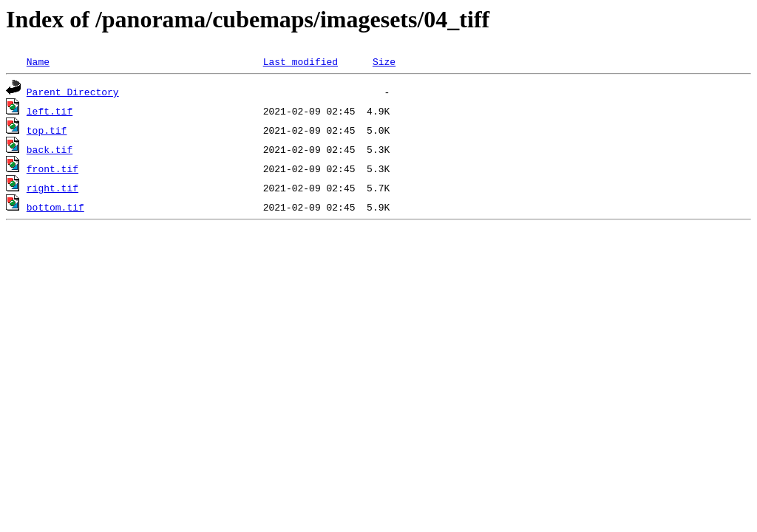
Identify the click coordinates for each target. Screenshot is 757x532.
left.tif (50, 111)
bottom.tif (55, 207)
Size (384, 61)
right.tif (52, 188)
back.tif (50, 149)
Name (38, 61)
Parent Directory (73, 92)
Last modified (301, 61)
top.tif (47, 130)
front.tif (52, 168)
